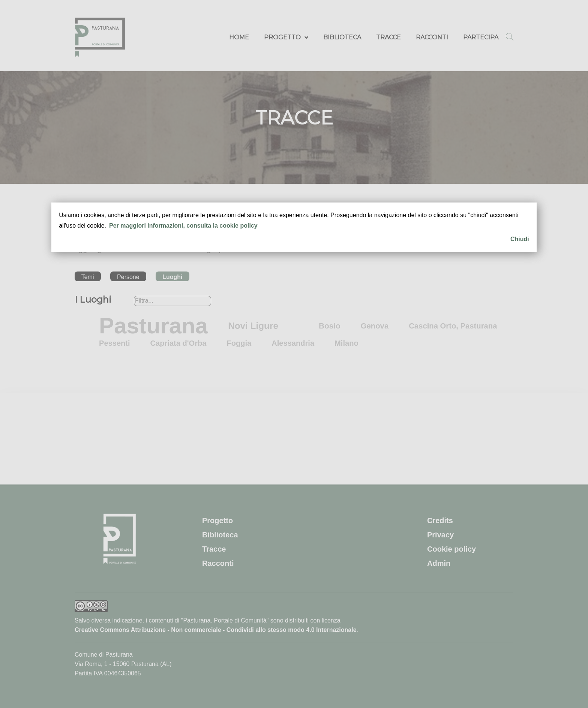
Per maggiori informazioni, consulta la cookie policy (183, 226)
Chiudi (520, 239)
